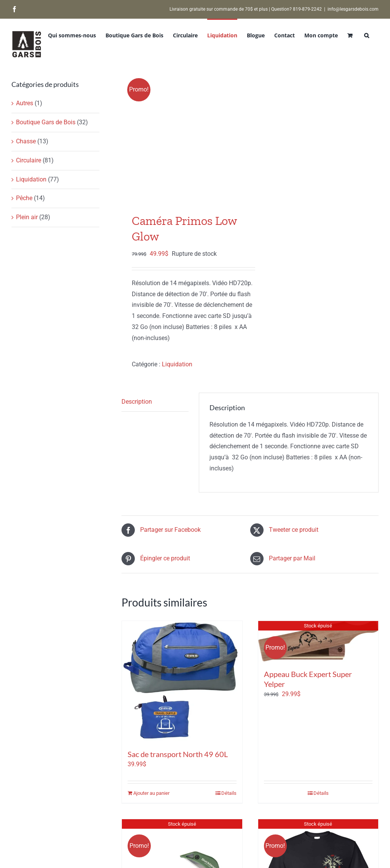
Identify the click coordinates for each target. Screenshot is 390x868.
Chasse (26, 141)
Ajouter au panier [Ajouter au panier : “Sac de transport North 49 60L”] (151, 793)
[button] (367, 35)
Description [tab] (137, 402)
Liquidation (177, 364)
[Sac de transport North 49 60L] (182, 681)
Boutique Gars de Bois (46, 122)
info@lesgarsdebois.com (353, 9)
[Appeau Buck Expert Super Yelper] (318, 641)
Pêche (24, 198)
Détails (229, 793)
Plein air (27, 217)
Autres (25, 103)
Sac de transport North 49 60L (178, 754)
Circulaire (29, 160)
